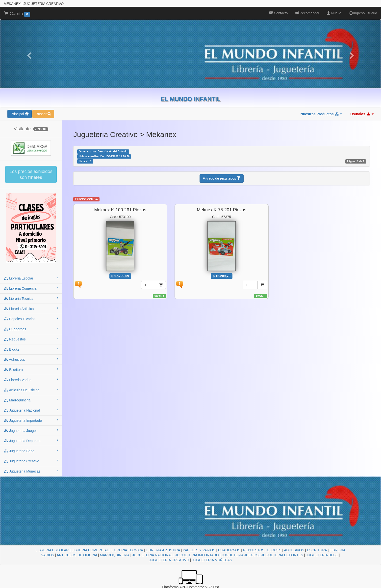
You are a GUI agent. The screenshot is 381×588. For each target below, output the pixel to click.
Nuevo (334, 13)
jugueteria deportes (31, 441)
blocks (31, 349)
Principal (20, 114)
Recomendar (307, 13)
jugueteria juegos (31, 430)
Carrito (17, 14)
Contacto (279, 13)
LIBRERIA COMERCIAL (90, 550)
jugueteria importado (31, 420)
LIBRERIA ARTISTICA (163, 550)
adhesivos (31, 359)
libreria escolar (31, 278)
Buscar (43, 114)
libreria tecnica (31, 298)
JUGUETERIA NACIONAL (152, 555)
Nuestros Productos (321, 114)
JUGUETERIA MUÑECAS (212, 560)
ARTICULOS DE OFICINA (77, 555)
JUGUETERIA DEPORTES (282, 555)
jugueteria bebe (31, 451)
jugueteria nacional (31, 410)
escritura (31, 369)
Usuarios (362, 114)
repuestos (31, 339)
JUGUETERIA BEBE (322, 555)
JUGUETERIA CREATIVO (169, 560)
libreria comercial (31, 288)
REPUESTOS (254, 550)
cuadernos (31, 329)
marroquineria (31, 400)
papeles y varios (31, 319)
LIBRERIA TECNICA (127, 550)
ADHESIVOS (294, 550)
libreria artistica (31, 308)
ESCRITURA (317, 550)
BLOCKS (274, 550)
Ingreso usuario (363, 13)
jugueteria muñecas (31, 471)
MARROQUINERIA (115, 555)
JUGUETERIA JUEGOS (240, 555)
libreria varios (31, 380)
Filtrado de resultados (222, 178)
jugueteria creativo (31, 461)
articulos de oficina (31, 390)
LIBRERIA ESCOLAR (52, 550)
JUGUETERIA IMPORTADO (197, 555)
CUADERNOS (229, 550)
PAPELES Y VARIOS (199, 550)
